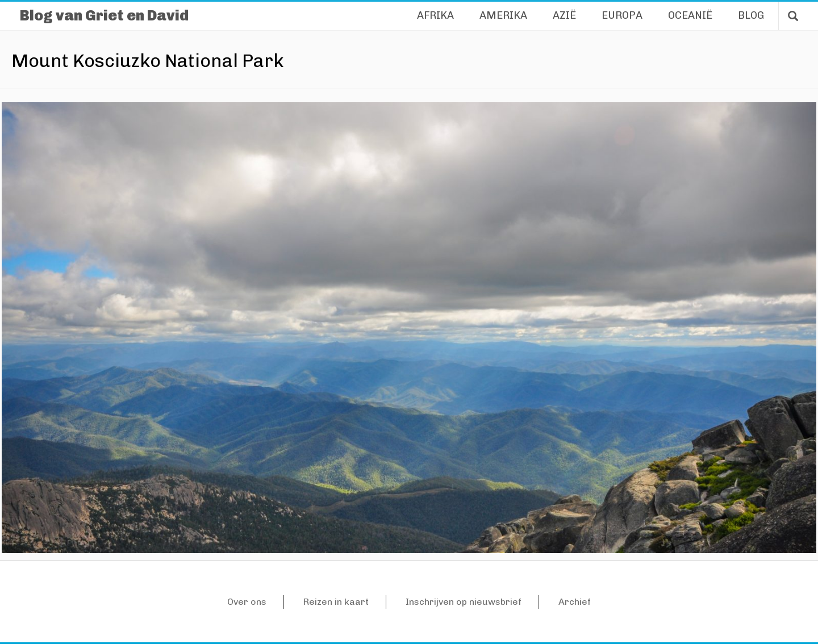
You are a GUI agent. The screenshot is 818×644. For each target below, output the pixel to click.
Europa (622, 15)
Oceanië (690, 15)
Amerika (503, 15)
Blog (751, 15)
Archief (575, 602)
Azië (564, 15)
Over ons (247, 602)
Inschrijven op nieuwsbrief (464, 602)
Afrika (435, 15)
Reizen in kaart (336, 602)
